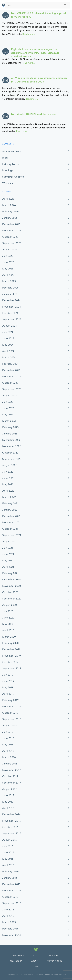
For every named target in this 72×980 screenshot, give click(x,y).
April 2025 (8, 275)
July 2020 (8, 611)
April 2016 (8, 865)
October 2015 (10, 897)
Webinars (8, 183)
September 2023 (12, 389)
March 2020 (9, 637)
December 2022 (11, 440)
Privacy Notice (54, 961)
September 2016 (12, 833)
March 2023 (9, 421)
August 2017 (9, 789)
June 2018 (8, 738)
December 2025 (11, 224)
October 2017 (10, 776)
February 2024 (10, 364)
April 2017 (8, 808)
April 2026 (8, 199)
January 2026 (10, 218)
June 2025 (8, 262)
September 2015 (12, 903)
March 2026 (9, 205)
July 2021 (8, 548)
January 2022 (10, 510)
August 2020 (9, 605)
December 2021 (11, 516)
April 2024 (8, 351)
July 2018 (8, 732)
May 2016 (8, 859)
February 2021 (10, 573)
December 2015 (11, 884)
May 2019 (8, 687)
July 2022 (8, 472)
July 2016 (8, 846)
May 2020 (8, 624)
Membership (16, 961)
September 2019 (12, 668)
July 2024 (8, 332)
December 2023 (11, 370)
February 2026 (10, 212)
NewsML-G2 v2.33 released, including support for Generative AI (39, 15)
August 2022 (9, 465)
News (36, 956)
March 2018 (9, 757)
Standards (18, 956)
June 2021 (8, 554)
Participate (54, 956)
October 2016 (10, 827)
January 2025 (10, 294)
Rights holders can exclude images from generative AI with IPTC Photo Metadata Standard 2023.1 (35, 53)
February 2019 (10, 700)
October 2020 (10, 592)
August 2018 (9, 726)
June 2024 (8, 338)
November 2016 (12, 821)
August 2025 (9, 250)
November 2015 (12, 891)
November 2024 (12, 307)
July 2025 (8, 256)
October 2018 (10, 713)
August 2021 (9, 542)
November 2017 (12, 770)
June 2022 (8, 478)
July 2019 (8, 675)
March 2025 (9, 281)
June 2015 (8, 910)
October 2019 (10, 662)
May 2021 (8, 561)
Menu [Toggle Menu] (37, 5)
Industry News (10, 164)
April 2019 (8, 694)
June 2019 (8, 681)
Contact (36, 967)
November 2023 (12, 377)
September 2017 (12, 783)
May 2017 (8, 802)
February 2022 (10, 503)
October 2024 (10, 313)
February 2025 (10, 288)
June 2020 (8, 618)
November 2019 (12, 656)
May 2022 (8, 484)
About (34, 961)
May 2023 (8, 415)
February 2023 (10, 427)
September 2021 (12, 535)
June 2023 (8, 408)
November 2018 (12, 707)
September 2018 (12, 719)
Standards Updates (13, 177)
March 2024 (9, 357)
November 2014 (12, 935)
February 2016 (10, 872)
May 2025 (8, 269)
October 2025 (10, 237)
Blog (5, 158)
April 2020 (8, 630)
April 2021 (8, 567)
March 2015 (9, 922)
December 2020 (11, 580)
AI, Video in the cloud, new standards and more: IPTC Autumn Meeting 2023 (40, 80)
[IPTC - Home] (4, 5)
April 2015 (8, 916)
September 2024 (12, 319)
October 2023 (10, 383)
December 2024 (11, 300)
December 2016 (11, 814)
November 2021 (12, 522)
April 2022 (8, 491)
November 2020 (12, 586)
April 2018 (8, 751)
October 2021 (10, 529)
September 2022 (12, 459)
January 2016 (10, 878)
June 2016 (8, 853)
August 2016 (9, 840)
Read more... (29, 34)
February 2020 (10, 643)
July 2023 (8, 402)
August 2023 (9, 396)
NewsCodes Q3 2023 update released (34, 114)
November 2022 (12, 446)
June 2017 (8, 795)
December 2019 (11, 649)
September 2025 (12, 243)
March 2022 (9, 497)
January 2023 (10, 434)
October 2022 (10, 453)
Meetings (8, 170)
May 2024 (8, 345)
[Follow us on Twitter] (36, 950)
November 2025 (12, 231)
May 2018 (8, 745)
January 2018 (10, 764)
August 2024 (9, 326)
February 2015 (10, 929)
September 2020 (12, 599)
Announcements (12, 151)
